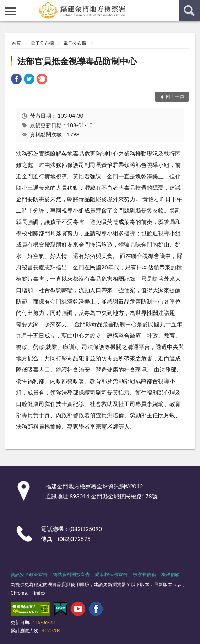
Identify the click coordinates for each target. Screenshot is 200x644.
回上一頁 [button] (175, 96)
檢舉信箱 (171, 574)
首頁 (16, 43)
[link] (16, 80)
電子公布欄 (42, 43)
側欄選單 (11, 11)
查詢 (189, 11)
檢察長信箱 (144, 574)
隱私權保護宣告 (111, 574)
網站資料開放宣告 (71, 574)
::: (6, 5)
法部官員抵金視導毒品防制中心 (77, 61)
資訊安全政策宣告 (29, 574)
